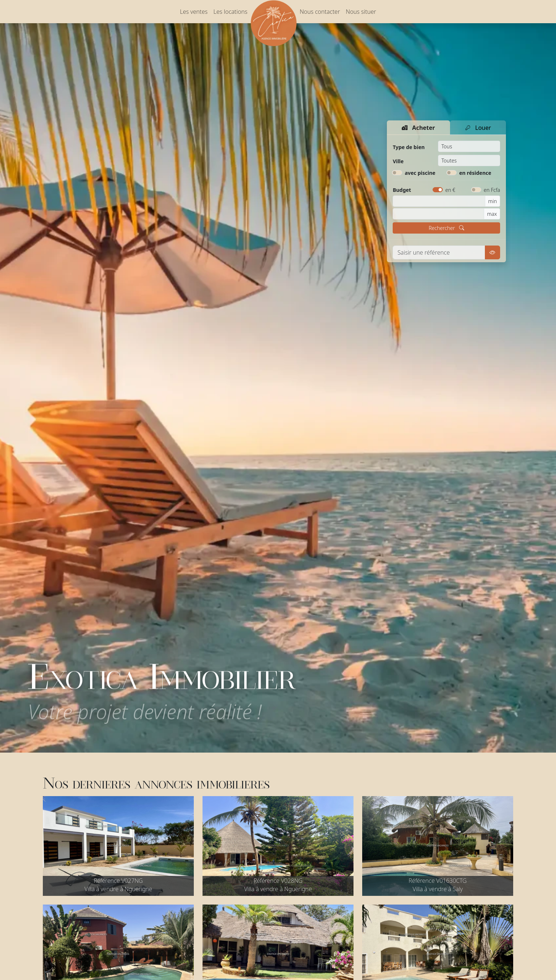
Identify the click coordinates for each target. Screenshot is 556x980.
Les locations (230, 12)
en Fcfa (492, 190)
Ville (398, 161)
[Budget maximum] (438, 214)
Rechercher (446, 228)
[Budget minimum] (439, 201)
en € (450, 190)
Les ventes (194, 12)
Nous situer (361, 12)
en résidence (475, 173)
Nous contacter (320, 12)
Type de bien (409, 147)
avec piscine (420, 173)
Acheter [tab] (418, 128)
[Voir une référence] (439, 252)
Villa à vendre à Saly (438, 894)
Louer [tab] (478, 128)
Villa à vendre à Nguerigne (118, 894)
